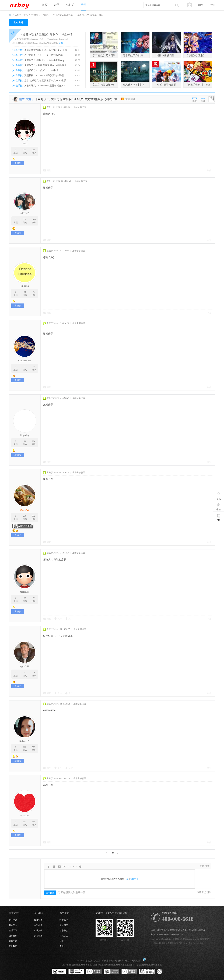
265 (34, 150)
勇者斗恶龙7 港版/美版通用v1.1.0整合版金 (45, 65)
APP (219, 517)
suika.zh (25, 286)
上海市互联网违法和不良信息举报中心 (147, 972)
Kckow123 (25, 741)
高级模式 (205, 866)
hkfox (25, 144)
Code (75, 867)
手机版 (89, 961)
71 (34, 292)
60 (25, 441)
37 (34, 367)
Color (54, 867)
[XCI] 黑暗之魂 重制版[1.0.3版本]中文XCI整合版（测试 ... (78, 15)
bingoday (25, 435)
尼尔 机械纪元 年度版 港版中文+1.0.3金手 (45, 81)
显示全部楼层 (80, 107)
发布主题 (18, 22)
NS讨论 (70, 5)
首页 (45, 5)
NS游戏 (35, 15)
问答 (62, 941)
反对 (71, 619)
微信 (219, 507)
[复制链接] (130, 99)
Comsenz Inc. (190, 939)
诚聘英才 (13, 941)
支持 (60, 619)
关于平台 (13, 920)
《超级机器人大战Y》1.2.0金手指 (41, 70)
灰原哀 (30, 99)
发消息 (18, 163)
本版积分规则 (204, 892)
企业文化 (38, 931)
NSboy (10, 15)
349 (34, 822)
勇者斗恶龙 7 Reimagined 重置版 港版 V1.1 (45, 86)
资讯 (57, 5)
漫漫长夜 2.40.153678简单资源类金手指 (44, 75)
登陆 (200, 5)
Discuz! (165, 939)
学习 (83, 5)
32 (25, 292)
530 (25, 219)
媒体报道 (38, 920)
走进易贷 (38, 925)
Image (59, 867)
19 (34, 673)
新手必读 (64, 931)
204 (34, 441)
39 (25, 598)
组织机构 (13, 936)
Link (64, 867)
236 (25, 516)
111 (25, 150)
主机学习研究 (21, 15)
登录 (127, 879)
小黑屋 (97, 961)
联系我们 (13, 946)
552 (34, 516)
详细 (61, 43)
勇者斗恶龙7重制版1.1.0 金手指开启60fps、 (46, 60)
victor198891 (25, 361)
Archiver (80, 961)
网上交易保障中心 (76, 972)
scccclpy (25, 816)
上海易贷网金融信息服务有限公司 (167, 943)
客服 (219, 496)
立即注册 (134, 879)
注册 (213, 5)
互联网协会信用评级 (164, 972)
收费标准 (64, 920)
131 (25, 822)
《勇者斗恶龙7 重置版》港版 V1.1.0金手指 (46, 34)
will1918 (25, 213)
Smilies (80, 867)
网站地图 (136, 961)
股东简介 (13, 925)
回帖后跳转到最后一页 (71, 893)
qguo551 (25, 666)
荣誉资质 (38, 936)
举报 (209, 170)
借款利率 (64, 925)
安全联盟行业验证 (94, 972)
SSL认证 (59, 972)
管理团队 (13, 931)
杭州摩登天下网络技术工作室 (116, 961)
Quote (70, 867)
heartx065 (25, 592)
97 (34, 598)
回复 (49, 170)
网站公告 (64, 936)
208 (25, 747)
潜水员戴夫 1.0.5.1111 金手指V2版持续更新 (46, 55)
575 (34, 747)
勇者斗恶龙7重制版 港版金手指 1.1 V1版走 (46, 50)
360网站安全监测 (111, 972)
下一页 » (112, 853)
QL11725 (25, 510)
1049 (34, 219)
